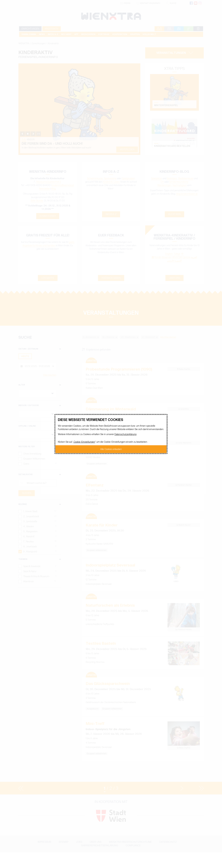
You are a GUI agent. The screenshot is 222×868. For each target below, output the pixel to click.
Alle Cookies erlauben (111, 449)
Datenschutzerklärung (125, 434)
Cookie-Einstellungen (84, 442)
